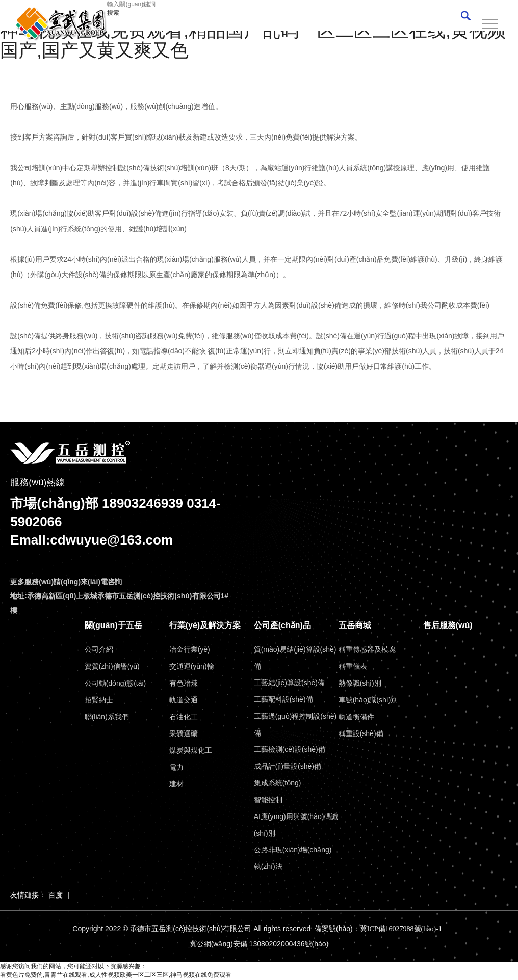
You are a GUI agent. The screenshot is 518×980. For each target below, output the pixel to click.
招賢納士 (99, 700)
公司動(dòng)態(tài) (115, 683)
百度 (56, 895)
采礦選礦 (184, 733)
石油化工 (184, 717)
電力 (176, 767)
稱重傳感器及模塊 (367, 649)
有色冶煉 (184, 683)
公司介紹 (99, 649)
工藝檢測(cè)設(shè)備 (290, 749)
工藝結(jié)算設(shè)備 (289, 683)
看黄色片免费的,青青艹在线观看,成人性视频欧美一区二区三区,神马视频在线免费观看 (116, 975)
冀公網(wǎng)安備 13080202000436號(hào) (259, 944)
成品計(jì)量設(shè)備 (288, 766)
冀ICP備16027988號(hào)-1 (401, 929)
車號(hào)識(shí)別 (368, 700)
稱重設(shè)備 (361, 733)
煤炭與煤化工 (191, 750)
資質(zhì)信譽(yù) (112, 666)
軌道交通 (184, 700)
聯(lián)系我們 (107, 717)
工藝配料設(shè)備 (283, 699)
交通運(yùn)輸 (192, 666)
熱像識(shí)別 (360, 683)
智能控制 (268, 800)
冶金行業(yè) (190, 649)
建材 (176, 784)
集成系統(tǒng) (278, 783)
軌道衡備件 (356, 717)
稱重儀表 (353, 666)
